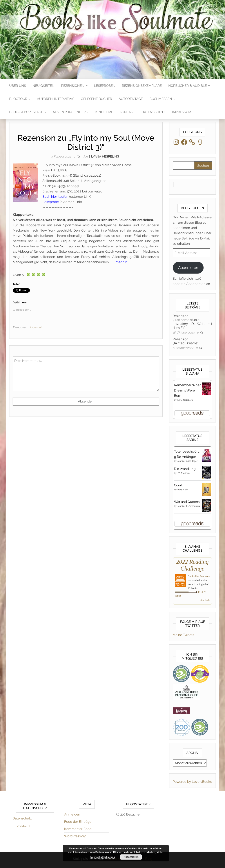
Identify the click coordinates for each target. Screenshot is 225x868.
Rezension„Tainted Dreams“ (185, 341)
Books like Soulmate (199, 576)
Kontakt (127, 112)
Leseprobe (51, 202)
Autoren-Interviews (56, 99)
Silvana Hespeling (104, 156)
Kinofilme (104, 112)
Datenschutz (153, 112)
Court (178, 485)
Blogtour (20, 99)
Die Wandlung (185, 469)
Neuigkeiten (44, 86)
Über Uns (18, 86)
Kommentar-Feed (78, 829)
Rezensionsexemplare (142, 86)
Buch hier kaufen (55, 197)
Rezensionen (74, 86)
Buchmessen (162, 99)
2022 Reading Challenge (192, 565)
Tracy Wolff (183, 490)
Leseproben (105, 86)
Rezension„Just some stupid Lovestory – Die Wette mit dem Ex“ (192, 322)
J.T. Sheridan (183, 473)
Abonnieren (188, 268)
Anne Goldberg (185, 400)
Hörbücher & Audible (189, 86)
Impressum (182, 112)
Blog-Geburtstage (28, 112)
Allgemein (36, 327)
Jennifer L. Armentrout (189, 506)
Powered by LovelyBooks (192, 782)
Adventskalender (71, 112)
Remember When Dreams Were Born (188, 390)
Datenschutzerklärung (102, 857)
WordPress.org (75, 836)
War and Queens (187, 502)
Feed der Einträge (78, 822)
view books (205, 600)
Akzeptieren (131, 857)
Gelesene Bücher (96, 99)
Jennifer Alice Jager (187, 461)
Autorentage (131, 99)
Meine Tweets (183, 635)
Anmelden (72, 814)
